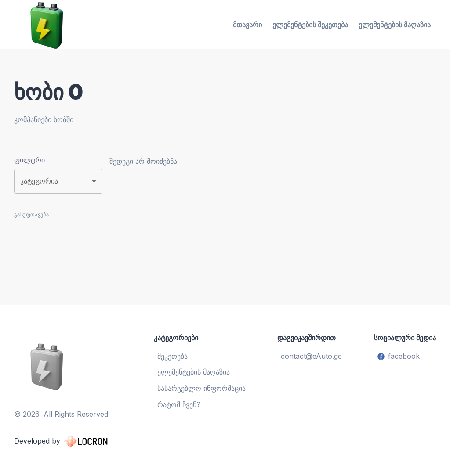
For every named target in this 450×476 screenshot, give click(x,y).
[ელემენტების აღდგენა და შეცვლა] (70, 366)
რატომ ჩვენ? (179, 404)
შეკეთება (172, 356)
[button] (58, 181)
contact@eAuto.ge (311, 356)
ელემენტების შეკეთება (310, 25)
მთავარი (247, 25)
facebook (399, 356)
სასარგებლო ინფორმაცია (201, 388)
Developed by (70, 441)
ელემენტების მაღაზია (395, 25)
